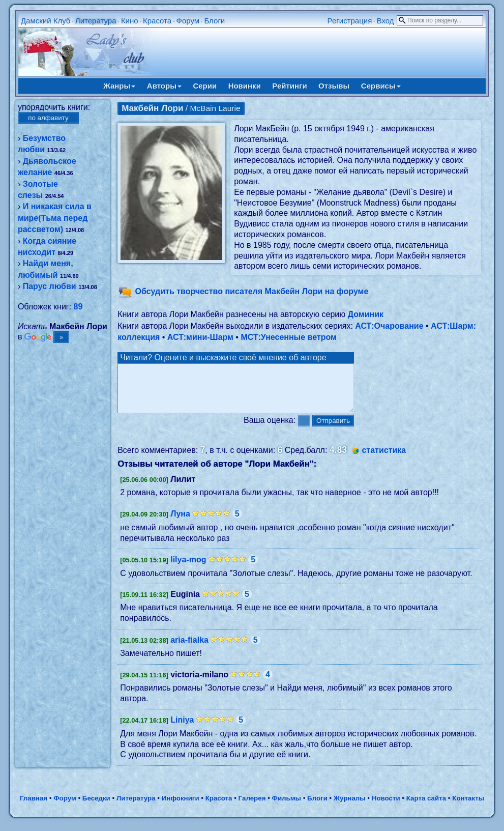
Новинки (245, 86)
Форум (188, 21)
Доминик (366, 314)
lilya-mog (188, 569)
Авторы (164, 86)
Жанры (119, 86)
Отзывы (334, 86)
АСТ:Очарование (389, 326)
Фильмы (287, 807)
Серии (205, 86)
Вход (386, 21)
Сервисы (381, 86)
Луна (180, 523)
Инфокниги (181, 807)
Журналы (350, 807)
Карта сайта (426, 807)
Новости (386, 807)
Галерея (252, 807)
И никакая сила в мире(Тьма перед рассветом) (55, 218)
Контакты (468, 807)
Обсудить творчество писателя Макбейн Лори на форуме (252, 291)
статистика (384, 459)
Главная (34, 807)
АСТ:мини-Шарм (200, 337)
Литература (96, 21)
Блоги (214, 21)
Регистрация (350, 21)
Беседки (96, 807)
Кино (130, 21)
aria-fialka (189, 649)
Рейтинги (289, 86)
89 (78, 307)
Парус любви (50, 286)
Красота (157, 21)
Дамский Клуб (46, 21)
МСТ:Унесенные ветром (289, 337)
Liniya (182, 729)
